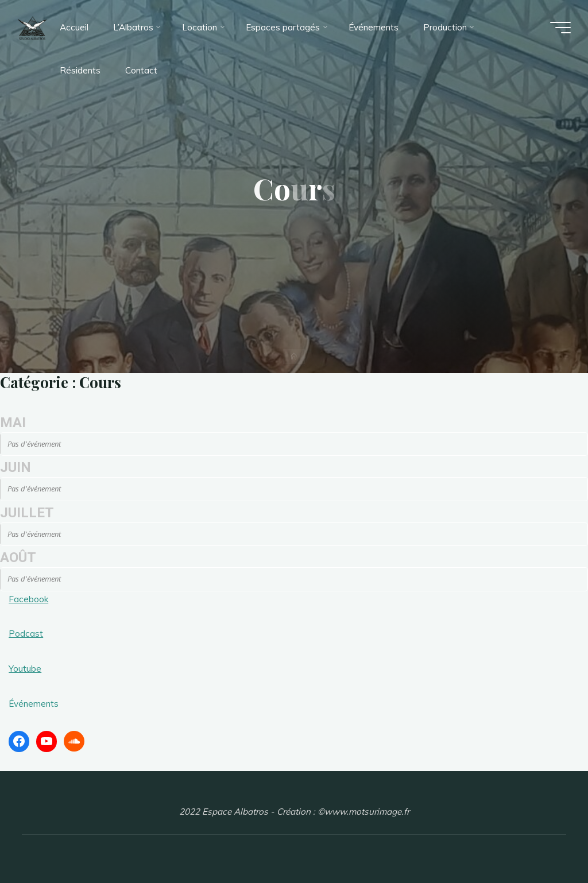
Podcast (26, 634)
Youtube (25, 669)
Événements (34, 704)
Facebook (28, 599)
